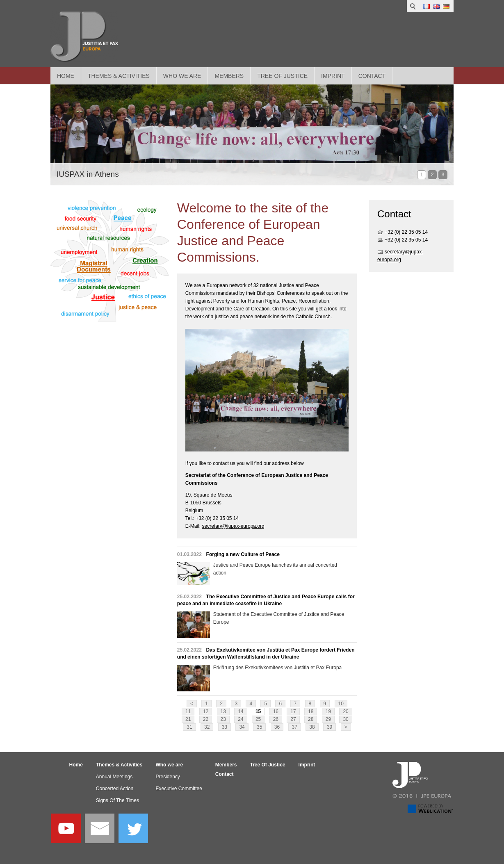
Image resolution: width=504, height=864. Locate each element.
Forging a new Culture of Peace (243, 554)
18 (311, 711)
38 (312, 727)
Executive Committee (179, 789)
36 (277, 727)
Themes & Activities (119, 76)
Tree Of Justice (282, 76)
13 (223, 711)
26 (276, 719)
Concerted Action (115, 789)
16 (276, 711)
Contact (372, 76)
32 (207, 727)
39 (330, 727)
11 (188, 711)
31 (189, 727)
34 (242, 727)
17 (293, 711)
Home (66, 76)
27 (293, 719)
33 (225, 727)
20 (346, 711)
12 (206, 711)
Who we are (182, 76)
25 (258, 719)
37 (295, 727)
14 (241, 711)
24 (241, 719)
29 (328, 719)
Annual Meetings (114, 777)
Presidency (168, 777)
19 (328, 711)
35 (259, 727)
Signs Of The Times (117, 800)
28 (311, 719)
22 (206, 719)
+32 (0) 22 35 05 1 (405, 232)
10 (341, 704)
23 (223, 719)
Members (229, 76)
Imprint (333, 76)
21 (188, 719)
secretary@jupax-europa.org (233, 526)
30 (346, 719)
